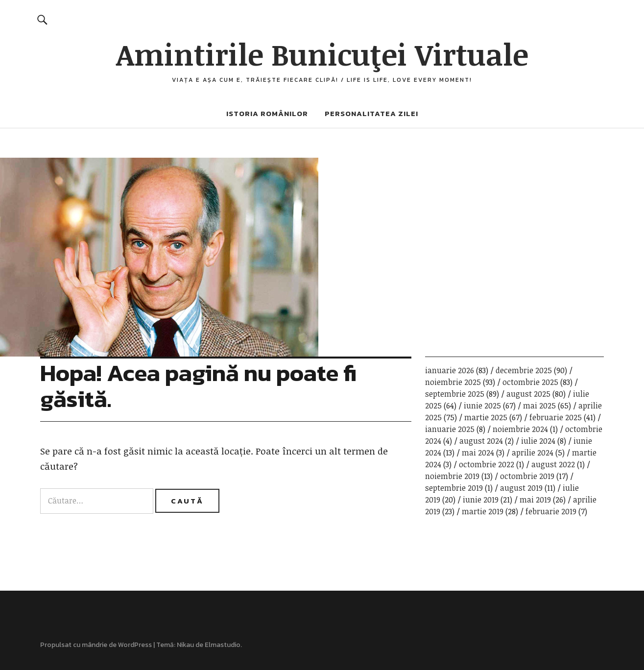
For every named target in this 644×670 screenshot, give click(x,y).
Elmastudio (223, 645)
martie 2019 (483, 511)
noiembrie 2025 (453, 382)
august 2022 (553, 464)
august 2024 (481, 441)
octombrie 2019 (527, 476)
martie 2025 (486, 417)
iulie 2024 (538, 441)
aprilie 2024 (533, 453)
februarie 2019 (551, 511)
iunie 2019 (481, 500)
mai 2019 (535, 500)
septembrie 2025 (455, 394)
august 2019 (521, 488)
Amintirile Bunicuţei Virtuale (322, 54)
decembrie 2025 (524, 370)
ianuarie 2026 (450, 370)
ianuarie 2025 (450, 429)
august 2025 (528, 394)
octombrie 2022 (487, 464)
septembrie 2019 (454, 488)
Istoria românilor (267, 113)
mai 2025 (539, 406)
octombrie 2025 (530, 382)
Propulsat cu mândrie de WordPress (96, 645)
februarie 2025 (556, 417)
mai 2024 (478, 453)
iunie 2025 (482, 406)
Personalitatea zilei (371, 113)
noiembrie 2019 (452, 476)
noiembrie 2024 (520, 429)
